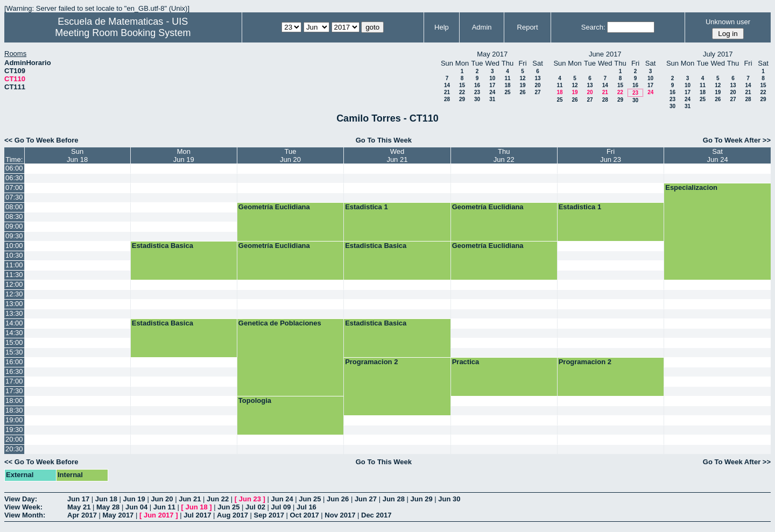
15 (462, 85)
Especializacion (691, 187)
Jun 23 (250, 499)
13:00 (14, 304)
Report (528, 27)
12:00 (14, 284)
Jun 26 (338, 499)
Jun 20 (162, 499)
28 (447, 99)
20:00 (14, 439)
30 (477, 99)
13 (537, 78)
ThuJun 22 (504, 155)
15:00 (14, 342)
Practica (466, 362)
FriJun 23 (611, 155)
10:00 (14, 246)
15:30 (14, 352)
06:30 (14, 178)
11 (507, 78)
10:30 (14, 255)
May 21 (79, 507)
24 (492, 92)
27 (537, 92)
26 (522, 92)
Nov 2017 (340, 515)
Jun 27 (366, 499)
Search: (593, 27)
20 (537, 85)
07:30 (14, 197)
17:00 (14, 381)
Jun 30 (449, 499)
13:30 (14, 313)
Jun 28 (394, 499)
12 (522, 78)
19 (522, 85)
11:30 (14, 275)
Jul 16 (307, 507)
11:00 (14, 265)
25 (507, 92)
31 (492, 99)
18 (507, 85)
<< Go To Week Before (41, 140)
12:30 (14, 294)
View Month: (25, 515)
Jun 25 (310, 499)
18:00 (14, 400)
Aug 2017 (232, 515)
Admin (482, 27)
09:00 (14, 226)
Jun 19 (134, 499)
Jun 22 (218, 499)
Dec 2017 (376, 515)
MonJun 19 (184, 155)
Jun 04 (136, 507)
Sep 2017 (269, 515)
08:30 (14, 217)
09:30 (14, 236)
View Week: (23, 507)
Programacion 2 (371, 362)
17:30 (14, 391)
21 (447, 92)
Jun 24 (282, 499)
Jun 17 (78, 499)
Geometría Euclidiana (274, 207)
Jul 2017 (197, 515)
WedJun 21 (397, 155)
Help (442, 27)
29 (462, 99)
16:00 (14, 362)
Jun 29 (421, 499)
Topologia (255, 400)
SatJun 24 (718, 155)
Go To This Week (384, 140)
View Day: (21, 499)
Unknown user (728, 22)
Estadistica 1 (367, 207)
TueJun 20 (290, 155)
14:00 (14, 323)
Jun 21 (190, 499)
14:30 (14, 333)
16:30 (14, 371)
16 (477, 85)
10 (492, 78)
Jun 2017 (159, 515)
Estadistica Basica (163, 246)
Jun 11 (164, 507)
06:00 (14, 168)
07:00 (14, 187)
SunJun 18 (77, 155)
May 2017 (118, 515)
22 (462, 92)
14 (447, 85)
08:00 (14, 207)
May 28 (108, 507)
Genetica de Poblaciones (280, 323)
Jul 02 (255, 507)
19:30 (14, 430)
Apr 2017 (82, 515)
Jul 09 (281, 507)
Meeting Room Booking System (123, 33)
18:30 (14, 410)
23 (477, 92)
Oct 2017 (304, 515)
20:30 (14, 449)
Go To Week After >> (737, 140)
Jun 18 (106, 499)
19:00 (14, 420)
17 (492, 85)
